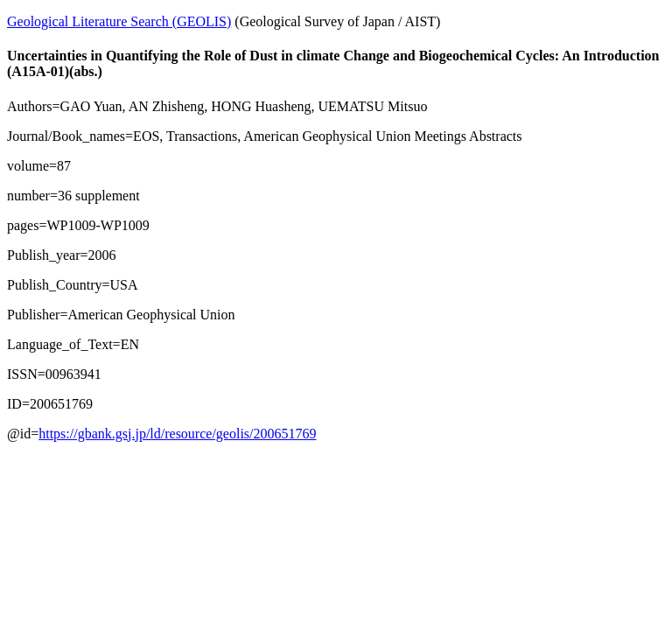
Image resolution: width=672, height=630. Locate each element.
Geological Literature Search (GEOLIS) (119, 21)
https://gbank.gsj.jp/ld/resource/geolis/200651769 (177, 434)
